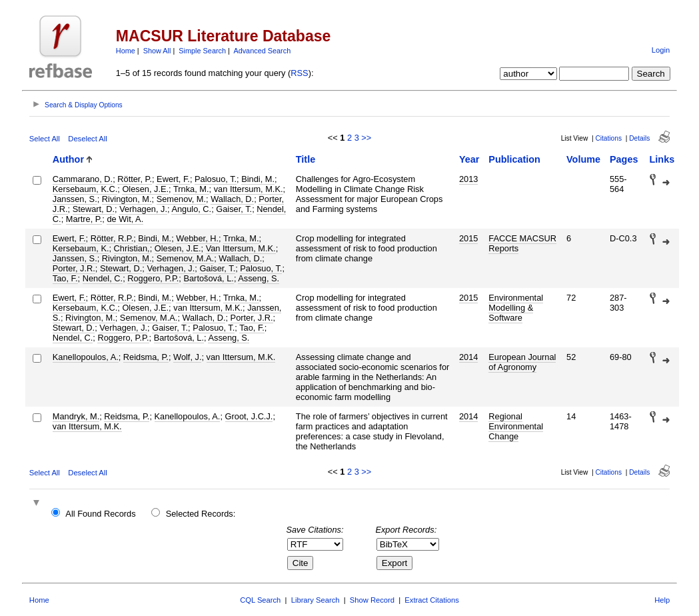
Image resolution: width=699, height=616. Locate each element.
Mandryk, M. (76, 416)
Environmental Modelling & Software (516, 308)
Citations (608, 138)
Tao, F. (65, 278)
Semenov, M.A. (186, 258)
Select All (45, 139)
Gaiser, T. (234, 209)
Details (639, 138)
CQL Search (260, 600)
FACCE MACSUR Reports (522, 243)
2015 (468, 238)
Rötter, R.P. (112, 238)
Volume (583, 159)
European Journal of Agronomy (522, 362)
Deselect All (87, 139)
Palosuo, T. (216, 179)
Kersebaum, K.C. (85, 189)
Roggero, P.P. (153, 278)
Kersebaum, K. (81, 248)
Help (662, 600)
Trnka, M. (191, 189)
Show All (157, 51)
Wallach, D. (232, 199)
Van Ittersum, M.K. (241, 248)
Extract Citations (431, 600)
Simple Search (202, 51)
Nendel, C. (103, 278)
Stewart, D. (94, 209)
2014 (468, 357)
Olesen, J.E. (145, 189)
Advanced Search (262, 51)
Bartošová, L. (208, 278)
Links (662, 159)
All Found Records (100, 514)
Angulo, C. (191, 209)
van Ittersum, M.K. (249, 189)
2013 (468, 179)
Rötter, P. (135, 179)
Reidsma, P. (146, 357)
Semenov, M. (181, 199)
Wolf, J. (187, 357)
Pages (624, 159)
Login (661, 50)
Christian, (132, 248)
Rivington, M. (127, 199)
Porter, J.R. (74, 268)
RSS (299, 73)
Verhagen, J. (143, 209)
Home (126, 51)
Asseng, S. (259, 278)
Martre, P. (84, 219)
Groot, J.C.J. (249, 416)
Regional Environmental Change (516, 426)
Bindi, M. (258, 179)
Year (469, 159)
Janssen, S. (75, 199)
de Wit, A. (125, 219)
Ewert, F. (173, 179)
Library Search (316, 600)
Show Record (372, 600)
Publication (514, 159)
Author (68, 159)
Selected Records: (201, 514)
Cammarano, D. (83, 179)
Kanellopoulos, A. (86, 357)
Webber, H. (197, 238)
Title (306, 159)
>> (366, 138)
